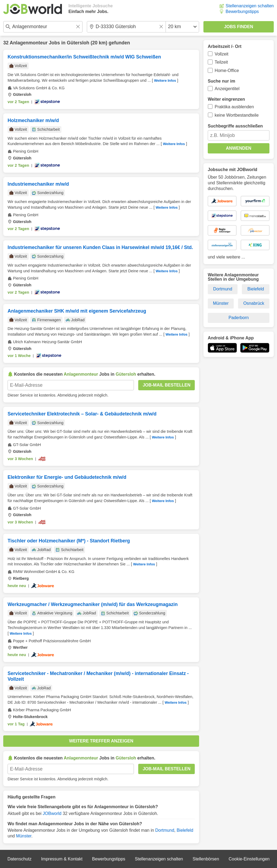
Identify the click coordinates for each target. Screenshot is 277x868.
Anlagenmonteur (29, 43)
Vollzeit (222, 54)
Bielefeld (185, 830)
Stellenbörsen (206, 859)
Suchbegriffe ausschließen (235, 126)
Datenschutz (19, 859)
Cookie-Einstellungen (249, 859)
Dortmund (165, 830)
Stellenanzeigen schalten (250, 6)
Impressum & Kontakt (62, 859)
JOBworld (52, 813)
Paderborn (239, 318)
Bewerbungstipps (242, 12)
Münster (24, 836)
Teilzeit (221, 62)
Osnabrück (254, 303)
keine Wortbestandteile (237, 115)
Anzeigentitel (227, 89)
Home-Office (227, 71)
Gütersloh (78, 43)
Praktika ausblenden (234, 107)
